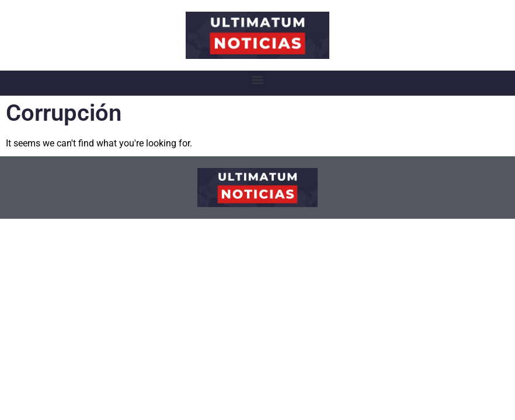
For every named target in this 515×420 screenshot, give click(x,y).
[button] (258, 80)
